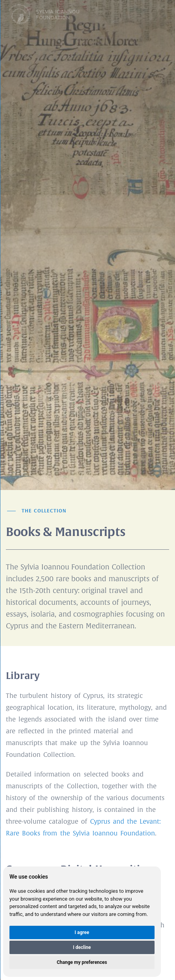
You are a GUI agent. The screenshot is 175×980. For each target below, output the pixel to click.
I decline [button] (82, 947)
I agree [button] (82, 932)
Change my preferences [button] (82, 962)
